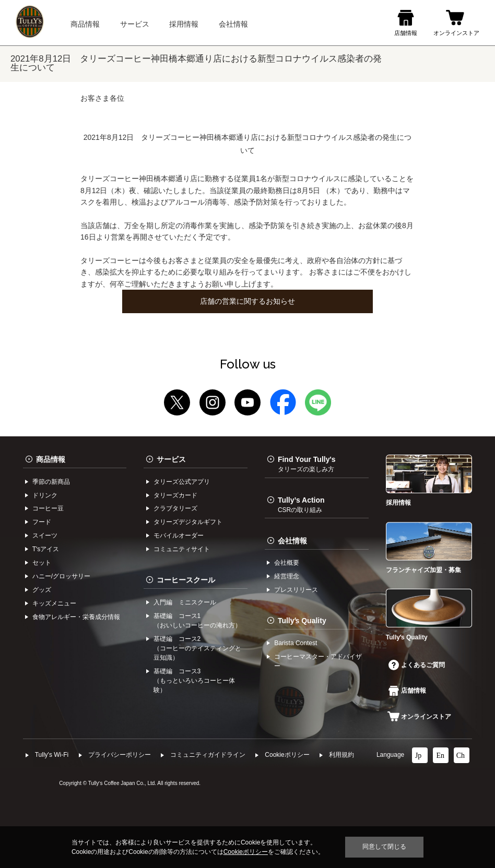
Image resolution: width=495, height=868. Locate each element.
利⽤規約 (341, 755)
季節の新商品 (51, 482)
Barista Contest (296, 643)
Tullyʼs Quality (302, 621)
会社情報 (292, 541)
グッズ (42, 590)
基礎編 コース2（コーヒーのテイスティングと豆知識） (197, 648)
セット (42, 563)
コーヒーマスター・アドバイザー (318, 661)
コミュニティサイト (182, 549)
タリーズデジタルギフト (188, 522)
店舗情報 (407, 691)
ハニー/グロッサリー (61, 576)
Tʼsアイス (46, 549)
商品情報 (51, 459)
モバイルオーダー (179, 536)
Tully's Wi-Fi (52, 755)
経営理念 (287, 576)
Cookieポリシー (287, 755)
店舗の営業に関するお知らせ (247, 301)
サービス (171, 459)
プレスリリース (296, 590)
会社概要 (287, 563)
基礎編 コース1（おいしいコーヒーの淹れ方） (197, 621)
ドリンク (45, 495)
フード (42, 522)
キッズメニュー (54, 603)
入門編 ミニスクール (185, 602)
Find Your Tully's (307, 464)
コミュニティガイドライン (208, 755)
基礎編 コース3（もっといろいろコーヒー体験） (194, 681)
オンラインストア (419, 717)
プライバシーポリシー (120, 755)
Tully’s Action (301, 505)
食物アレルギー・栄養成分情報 (76, 617)
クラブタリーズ (175, 508)
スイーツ (45, 536)
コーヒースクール (186, 580)
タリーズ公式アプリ (182, 482)
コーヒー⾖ (48, 508)
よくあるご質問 (417, 665)
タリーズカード (175, 495)
